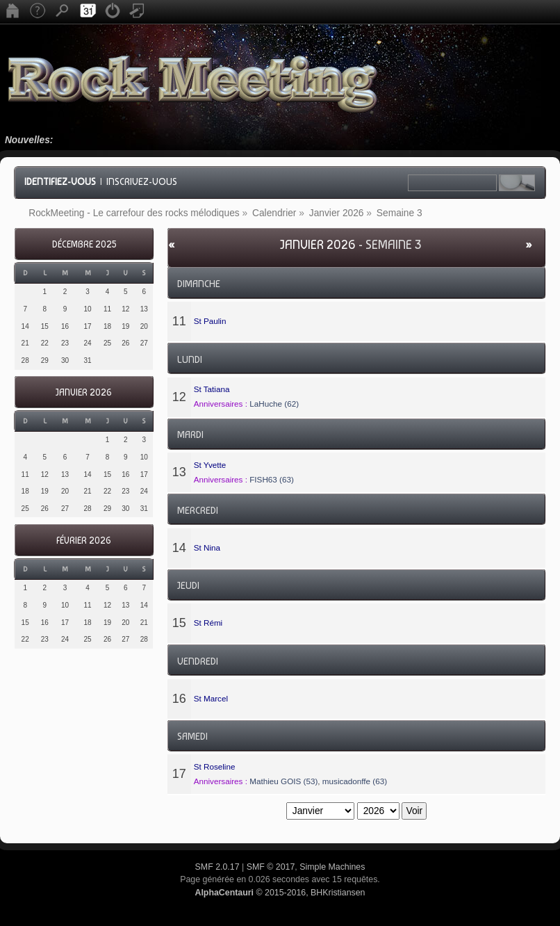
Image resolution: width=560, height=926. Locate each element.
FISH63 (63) (272, 479)
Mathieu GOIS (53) (283, 781)
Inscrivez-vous (142, 181)
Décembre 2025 (84, 244)
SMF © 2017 (271, 867)
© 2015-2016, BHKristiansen (280, 893)
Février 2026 (84, 541)
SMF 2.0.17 (217, 867)
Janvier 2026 (84, 392)
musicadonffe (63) (355, 781)
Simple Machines (332, 867)
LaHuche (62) (274, 404)
